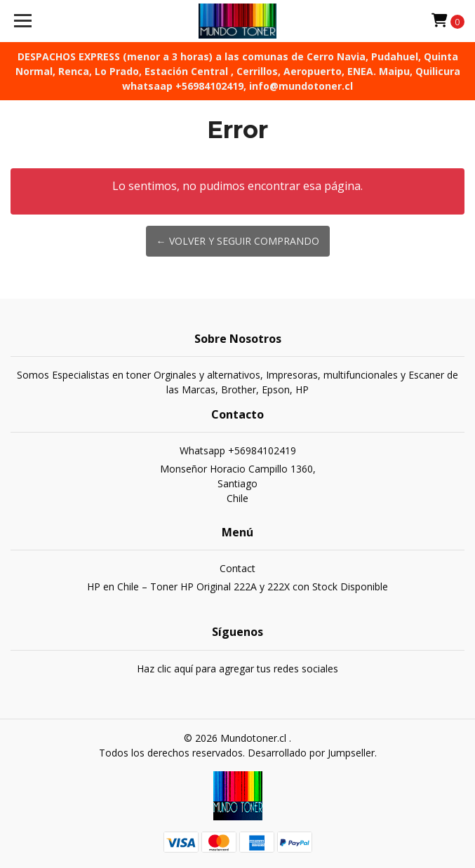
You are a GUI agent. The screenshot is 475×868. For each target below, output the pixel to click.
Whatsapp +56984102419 (238, 450)
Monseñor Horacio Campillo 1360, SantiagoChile (238, 483)
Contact (237, 568)
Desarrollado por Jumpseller (311, 753)
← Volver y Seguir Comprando (238, 241)
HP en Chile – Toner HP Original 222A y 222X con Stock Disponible (237, 586)
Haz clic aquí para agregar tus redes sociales (237, 669)
